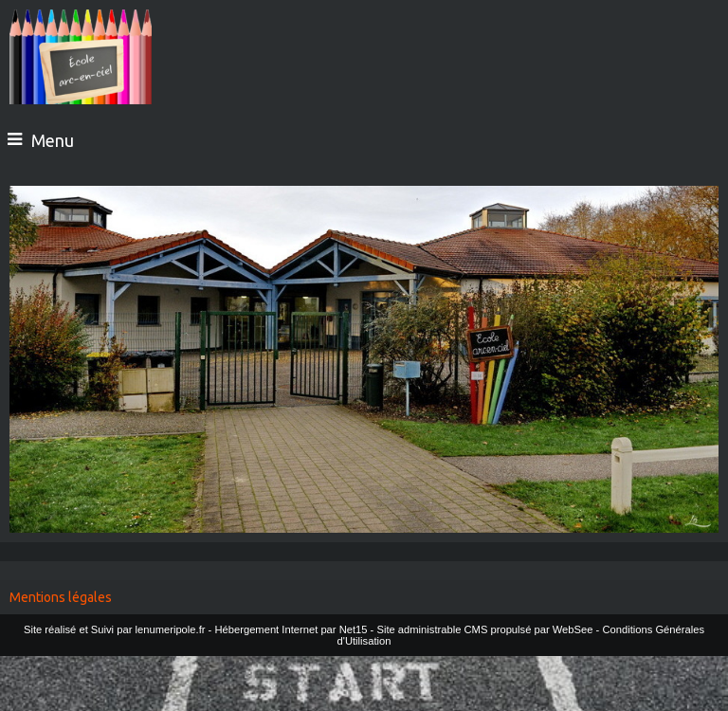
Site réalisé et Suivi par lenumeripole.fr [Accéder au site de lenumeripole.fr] (115, 629)
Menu (53, 140)
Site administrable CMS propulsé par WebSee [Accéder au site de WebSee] (484, 629)
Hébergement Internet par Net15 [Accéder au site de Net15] (291, 629)
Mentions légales (61, 597)
